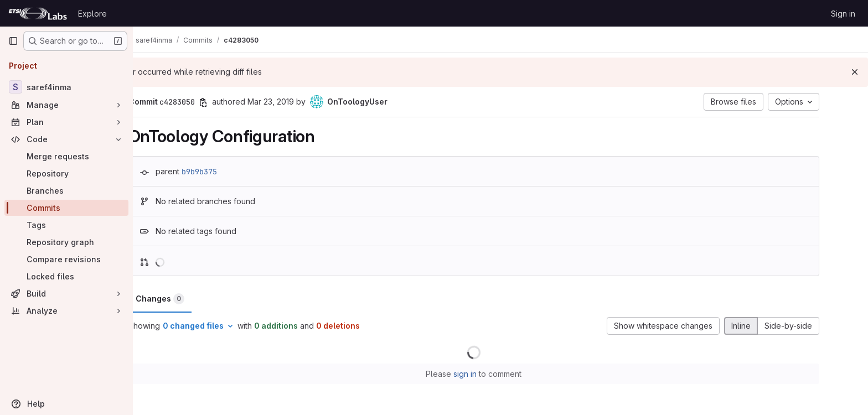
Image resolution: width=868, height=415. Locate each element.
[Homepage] (38, 13)
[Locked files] (66, 276)
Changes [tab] (187, 299)
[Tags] (66, 225)
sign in (492, 374)
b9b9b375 (226, 172)
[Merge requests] (66, 156)
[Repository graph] (66, 242)
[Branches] (66, 191)
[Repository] (66, 173)
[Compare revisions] (66, 259)
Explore (92, 14)
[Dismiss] (855, 72)
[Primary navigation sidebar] (13, 41)
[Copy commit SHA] (230, 102)
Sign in (843, 14)
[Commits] (66, 208)
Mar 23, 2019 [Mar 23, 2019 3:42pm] (297, 102)
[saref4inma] (66, 87)
